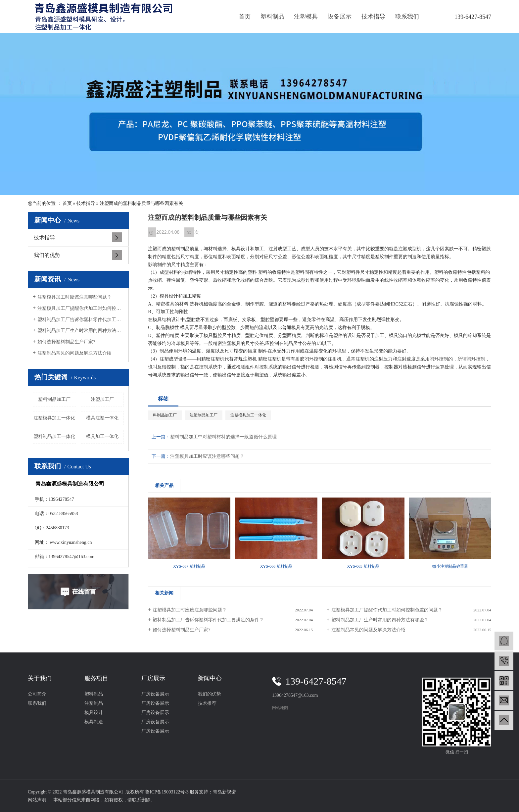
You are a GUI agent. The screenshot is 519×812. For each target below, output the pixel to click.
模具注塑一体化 (102, 418)
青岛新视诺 (224, 792)
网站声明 (37, 800)
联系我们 (407, 17)
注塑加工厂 (102, 399)
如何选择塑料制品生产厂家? (66, 342)
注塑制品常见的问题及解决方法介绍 (74, 353)
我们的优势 (47, 255)
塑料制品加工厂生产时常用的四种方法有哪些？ (81, 331)
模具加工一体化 (102, 436)
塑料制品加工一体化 (54, 436)
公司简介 (37, 694)
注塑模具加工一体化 (54, 418)
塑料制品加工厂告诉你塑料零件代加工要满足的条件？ (81, 320)
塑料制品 (272, 17)
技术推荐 (207, 703)
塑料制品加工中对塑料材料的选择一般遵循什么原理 (223, 437)
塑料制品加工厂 (54, 399)
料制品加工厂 (165, 415)
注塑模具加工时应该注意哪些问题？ (74, 297)
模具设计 (94, 713)
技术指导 (373, 17)
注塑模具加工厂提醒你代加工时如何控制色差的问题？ (81, 308)
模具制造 (94, 722)
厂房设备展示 (155, 694)
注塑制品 (94, 703)
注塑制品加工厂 (204, 415)
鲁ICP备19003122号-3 (167, 792)
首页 (245, 17)
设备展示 (340, 17)
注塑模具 (306, 17)
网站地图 (280, 708)
